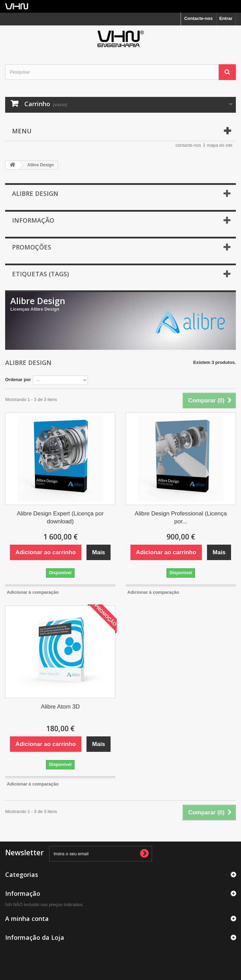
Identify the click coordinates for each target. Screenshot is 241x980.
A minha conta (27, 918)
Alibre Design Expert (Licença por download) (60, 517)
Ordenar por (18, 380)
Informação (33, 220)
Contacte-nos (199, 18)
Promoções (32, 247)
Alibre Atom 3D (60, 707)
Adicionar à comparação (33, 592)
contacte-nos (188, 145)
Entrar (226, 18)
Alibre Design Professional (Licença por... (181, 517)
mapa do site (220, 145)
